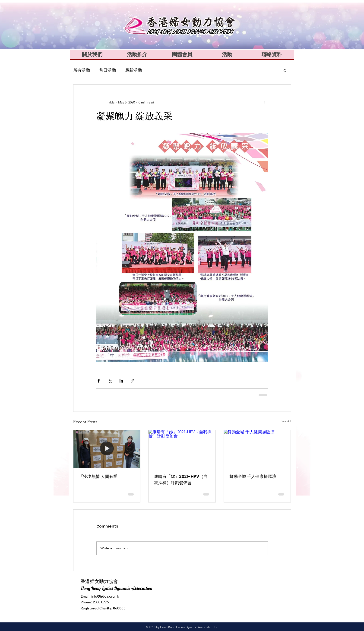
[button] (285, 71)
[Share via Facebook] (99, 381)
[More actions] (265, 102)
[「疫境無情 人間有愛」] (107, 449)
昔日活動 (108, 70)
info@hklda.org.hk (105, 596)
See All (286, 421)
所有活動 (82, 70)
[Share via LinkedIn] (121, 381)
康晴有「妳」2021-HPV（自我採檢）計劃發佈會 (181, 480)
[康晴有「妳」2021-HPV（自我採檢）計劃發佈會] (182, 449)
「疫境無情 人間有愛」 (100, 476)
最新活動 (133, 70)
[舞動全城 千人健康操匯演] (257, 449)
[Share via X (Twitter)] (110, 381)
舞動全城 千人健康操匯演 (253, 476)
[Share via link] (133, 381)
